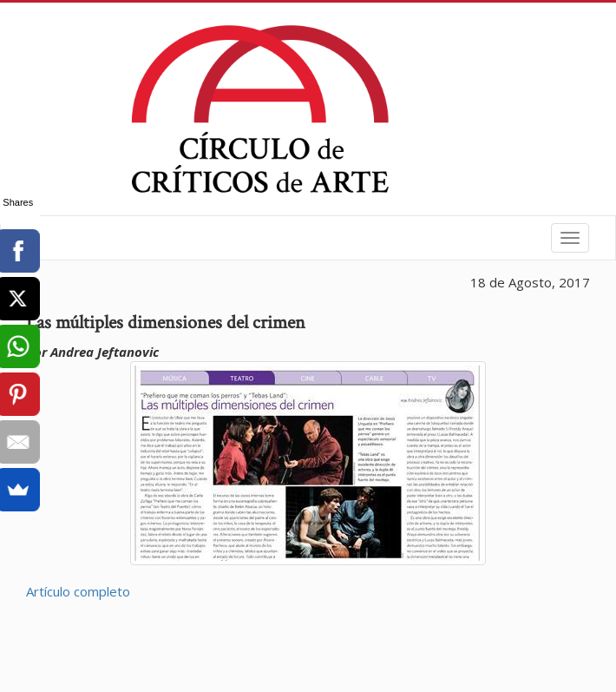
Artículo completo (78, 591)
